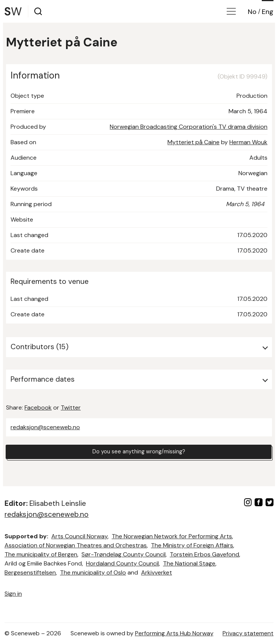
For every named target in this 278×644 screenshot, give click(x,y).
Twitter (71, 408)
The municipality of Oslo (93, 572)
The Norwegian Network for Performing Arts (172, 536)
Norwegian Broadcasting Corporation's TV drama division (189, 127)
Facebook (38, 408)
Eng (268, 12)
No (252, 12)
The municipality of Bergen (41, 554)
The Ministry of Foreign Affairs (192, 545)
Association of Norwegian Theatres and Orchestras (76, 545)
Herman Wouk (248, 142)
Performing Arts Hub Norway (174, 633)
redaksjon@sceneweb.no (45, 427)
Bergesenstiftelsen (30, 572)
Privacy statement (248, 633)
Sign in (13, 594)
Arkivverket (157, 572)
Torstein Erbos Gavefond (204, 554)
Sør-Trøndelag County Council (124, 554)
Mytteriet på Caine (194, 142)
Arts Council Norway (79, 536)
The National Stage (189, 563)
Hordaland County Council (122, 563)
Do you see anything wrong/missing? (139, 453)
